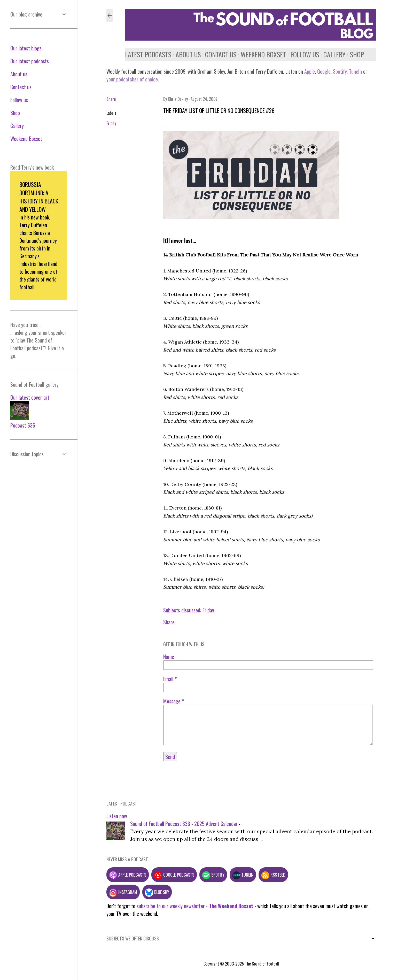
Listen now (117, 816)
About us (188, 54)
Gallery (334, 54)
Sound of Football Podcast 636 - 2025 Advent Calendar (184, 824)
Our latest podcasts (30, 61)
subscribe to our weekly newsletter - (195, 906)
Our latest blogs (26, 48)
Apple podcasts (128, 875)
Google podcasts (174, 875)
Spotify (340, 71)
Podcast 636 (23, 425)
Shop (357, 54)
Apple (310, 71)
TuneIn (355, 71)
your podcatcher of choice (132, 79)
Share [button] (111, 99)
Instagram (123, 892)
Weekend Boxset (263, 54)
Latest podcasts (148, 54)
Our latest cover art (30, 397)
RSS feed (273, 875)
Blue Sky (157, 892)
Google (323, 71)
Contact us (221, 54)
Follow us (305, 54)
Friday (111, 123)
